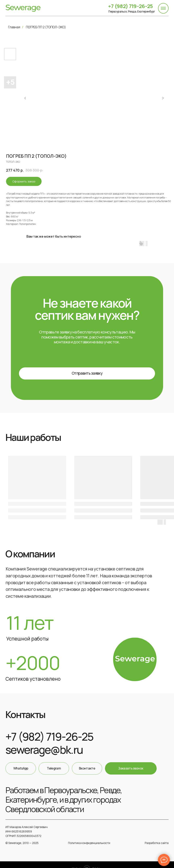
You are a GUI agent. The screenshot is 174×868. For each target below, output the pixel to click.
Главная (14, 27)
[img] (23, 8)
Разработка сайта (155, 837)
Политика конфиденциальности (88, 837)
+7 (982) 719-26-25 (129, 6)
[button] (86, 372)
